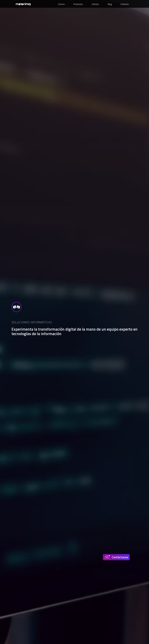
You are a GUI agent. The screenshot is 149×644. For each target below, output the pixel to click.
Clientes (95, 4)
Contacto (125, 4)
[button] (117, 557)
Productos (78, 4)
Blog (110, 4)
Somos (61, 4)
